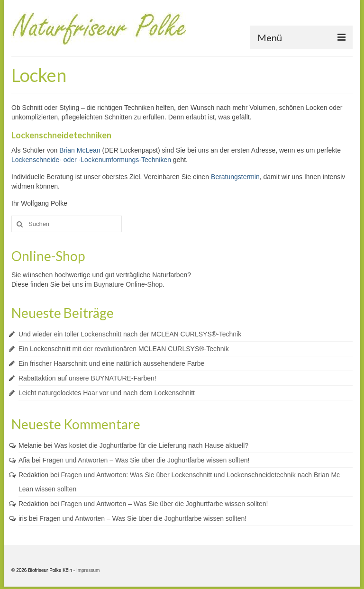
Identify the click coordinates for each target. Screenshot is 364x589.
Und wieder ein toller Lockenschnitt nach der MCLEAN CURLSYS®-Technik (130, 334)
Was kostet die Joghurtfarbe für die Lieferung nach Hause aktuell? (152, 445)
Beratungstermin (235, 177)
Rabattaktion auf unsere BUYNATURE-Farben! (87, 378)
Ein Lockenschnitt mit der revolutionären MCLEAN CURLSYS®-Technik (124, 349)
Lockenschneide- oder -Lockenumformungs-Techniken (91, 160)
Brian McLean (80, 150)
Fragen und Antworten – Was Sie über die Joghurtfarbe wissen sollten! (146, 460)
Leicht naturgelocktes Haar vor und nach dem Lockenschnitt (107, 393)
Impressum (88, 570)
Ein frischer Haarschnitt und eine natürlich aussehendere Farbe (111, 363)
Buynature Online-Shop (128, 284)
